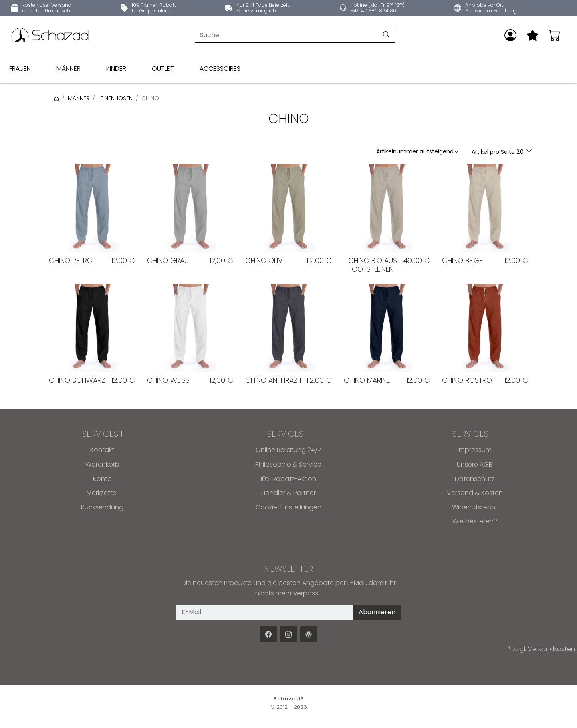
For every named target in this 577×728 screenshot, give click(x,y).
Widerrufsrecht (475, 507)
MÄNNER (69, 69)
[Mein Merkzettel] (533, 35)
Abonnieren (377, 612)
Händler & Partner (288, 493)
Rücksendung (102, 507)
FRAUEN (20, 69)
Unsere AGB (475, 464)
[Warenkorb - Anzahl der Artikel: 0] (555, 35)
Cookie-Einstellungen (288, 507)
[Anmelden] (510, 35)
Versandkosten (551, 649)
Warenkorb (102, 464)
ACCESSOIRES (220, 69)
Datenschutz (475, 479)
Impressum (475, 450)
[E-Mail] (265, 612)
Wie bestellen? (475, 521)
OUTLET (163, 69)
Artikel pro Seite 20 (498, 152)
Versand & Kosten (475, 493)
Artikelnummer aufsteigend (415, 151)
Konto (102, 479)
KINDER (116, 69)
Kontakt (102, 450)
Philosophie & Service (288, 464)
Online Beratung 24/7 (288, 450)
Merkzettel (102, 493)
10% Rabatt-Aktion (288, 479)
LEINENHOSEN (115, 98)
